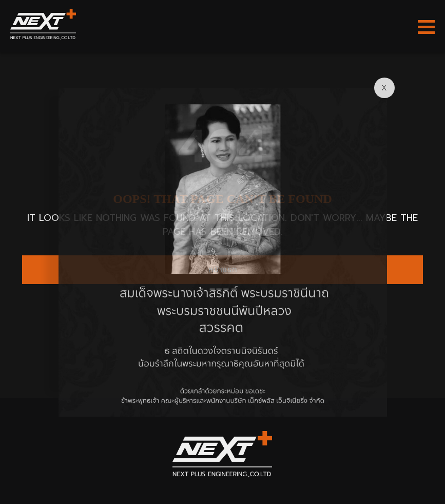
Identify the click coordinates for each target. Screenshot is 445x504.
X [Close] (384, 88)
